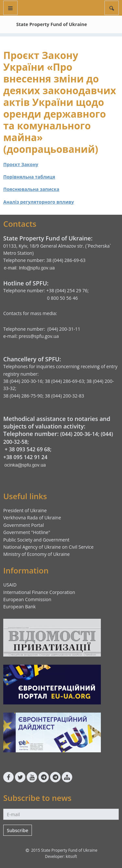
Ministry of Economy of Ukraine (36, 554)
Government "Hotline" (27, 532)
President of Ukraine (25, 510)
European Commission (27, 599)
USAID (10, 585)
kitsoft (71, 856)
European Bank (20, 607)
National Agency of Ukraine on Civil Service (48, 547)
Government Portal (24, 525)
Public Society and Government (36, 540)
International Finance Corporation (39, 592)
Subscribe (18, 830)
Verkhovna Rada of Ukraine (32, 518)
